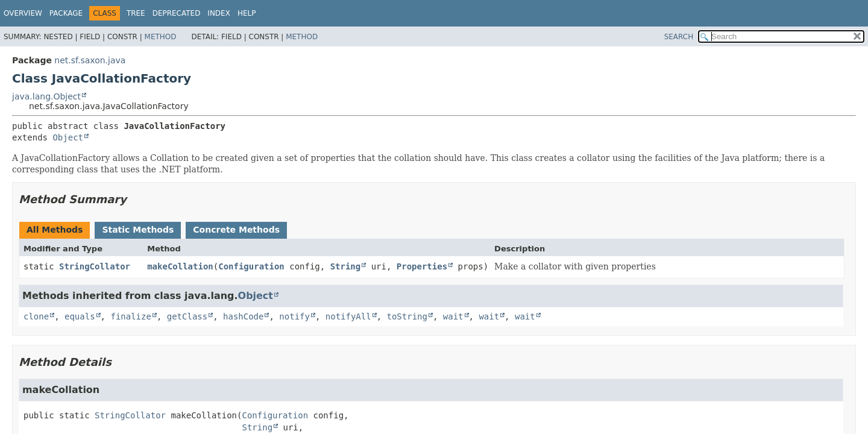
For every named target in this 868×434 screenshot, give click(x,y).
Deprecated (177, 13)
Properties (422, 266)
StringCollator (95, 266)
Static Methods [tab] (138, 230)
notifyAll (348, 316)
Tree (136, 13)
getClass (187, 316)
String (346, 266)
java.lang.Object (46, 96)
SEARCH (679, 37)
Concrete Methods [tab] (236, 230)
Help (247, 13)
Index (219, 13)
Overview (23, 13)
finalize (131, 316)
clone (36, 316)
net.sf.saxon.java (90, 60)
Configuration (251, 266)
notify (294, 316)
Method (161, 37)
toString (407, 316)
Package (66, 13)
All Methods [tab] (55, 230)
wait (453, 316)
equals (80, 316)
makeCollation (180, 266)
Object (68, 137)
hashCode (243, 316)
